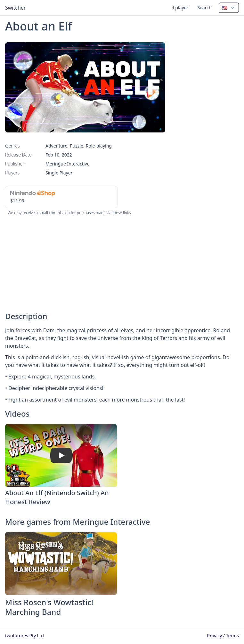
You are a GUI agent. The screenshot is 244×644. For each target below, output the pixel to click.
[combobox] (229, 8)
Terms (232, 636)
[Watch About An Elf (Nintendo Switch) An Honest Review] (61, 455)
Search (204, 8)
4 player (180, 8)
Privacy (215, 636)
